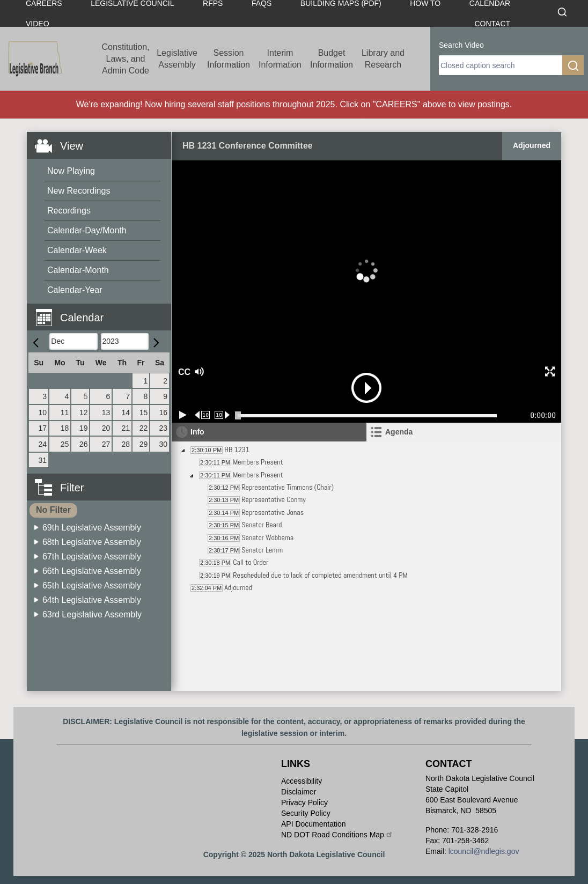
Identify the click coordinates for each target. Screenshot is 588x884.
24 (43, 444)
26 (84, 444)
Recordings (69, 211)
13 (106, 412)
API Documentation (314, 824)
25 (65, 444)
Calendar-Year (75, 290)
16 (163, 412)
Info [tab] (197, 432)
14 (126, 412)
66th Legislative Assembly (92, 571)
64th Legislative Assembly (92, 600)
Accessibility (302, 781)
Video (38, 24)
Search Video (461, 45)
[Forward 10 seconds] (222, 415)
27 (106, 444)
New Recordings (79, 191)
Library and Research (383, 59)
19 (84, 428)
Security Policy (306, 813)
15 (144, 412)
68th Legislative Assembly (92, 542)
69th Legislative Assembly (92, 528)
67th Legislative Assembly (92, 557)
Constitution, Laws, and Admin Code (126, 59)
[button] (103, 311)
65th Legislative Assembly (92, 585)
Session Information (229, 59)
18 (65, 428)
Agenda (399, 432)
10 (43, 412)
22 (144, 428)
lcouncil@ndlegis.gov (484, 851)
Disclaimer (299, 792)
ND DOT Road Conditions (337, 835)
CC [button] (183, 372)
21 (126, 428)
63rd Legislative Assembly (92, 614)
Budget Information (332, 59)
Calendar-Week (77, 250)
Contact (492, 24)
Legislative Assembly (177, 59)
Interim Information (280, 59)
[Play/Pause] (183, 415)
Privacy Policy (304, 802)
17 (43, 428)
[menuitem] (102, 171)
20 (106, 428)
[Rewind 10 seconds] (203, 415)
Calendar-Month (78, 270)
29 (144, 444)
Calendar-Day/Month (87, 230)
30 (163, 444)
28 (126, 444)
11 (65, 412)
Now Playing (71, 171)
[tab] (464, 432)
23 (163, 428)
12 (84, 412)
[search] (501, 65)
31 (43, 460)
